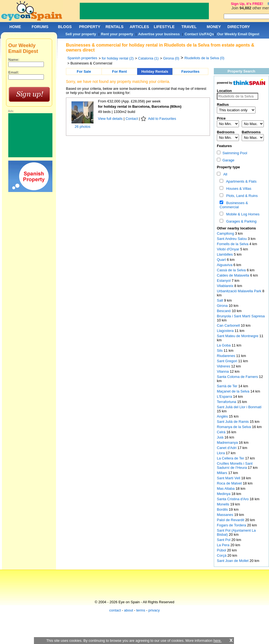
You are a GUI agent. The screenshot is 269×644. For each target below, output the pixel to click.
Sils (220, 351)
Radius (223, 105)
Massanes (226, 515)
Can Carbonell (229, 325)
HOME (15, 27)
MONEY (214, 27)
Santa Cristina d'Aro (233, 499)
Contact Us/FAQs (199, 34)
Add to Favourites (162, 119)
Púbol (222, 550)
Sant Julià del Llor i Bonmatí (239, 407)
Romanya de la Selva (234, 427)
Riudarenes (227, 356)
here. (217, 641)
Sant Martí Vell (229, 478)
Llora (221, 453)
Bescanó (224, 311)
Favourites (190, 71)
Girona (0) (171, 58)
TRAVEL (189, 27)
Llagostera (226, 331)
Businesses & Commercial (234, 205)
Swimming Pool (232, 153)
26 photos (82, 127)
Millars (223, 473)
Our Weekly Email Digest (238, 34)
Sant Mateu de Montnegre (238, 336)
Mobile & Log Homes (242, 214)
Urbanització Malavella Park (240, 291)
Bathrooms (251, 132)
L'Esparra (225, 397)
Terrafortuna (227, 402)
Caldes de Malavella (234, 275)
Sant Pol (224, 540)
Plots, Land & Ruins (241, 196)
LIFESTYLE (164, 27)
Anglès (223, 416)
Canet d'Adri (227, 448)
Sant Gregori (227, 361)
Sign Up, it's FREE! (247, 4)
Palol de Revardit (231, 520)
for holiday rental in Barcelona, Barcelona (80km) (140, 106)
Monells (223, 504)
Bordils (223, 509)
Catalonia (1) (148, 58)
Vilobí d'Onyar (229, 249)
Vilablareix (226, 286)
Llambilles (225, 254)
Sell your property (81, 34)
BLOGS (65, 27)
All (224, 174)
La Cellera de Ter (231, 458)
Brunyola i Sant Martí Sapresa (241, 316)
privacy (154, 610)
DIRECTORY (239, 27)
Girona (223, 306)
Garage (226, 160)
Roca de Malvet (230, 483)
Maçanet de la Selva (234, 391)
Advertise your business (159, 34)
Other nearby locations (236, 228)
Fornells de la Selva (233, 244)
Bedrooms (226, 132)
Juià (221, 437)
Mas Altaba (226, 489)
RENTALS (114, 27)
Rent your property (117, 34)
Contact (132, 119)
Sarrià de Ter (228, 386)
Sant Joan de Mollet (233, 561)
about (129, 610)
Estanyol (224, 281)
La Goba (224, 345)
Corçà (222, 555)
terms (141, 610)
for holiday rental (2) (118, 58)
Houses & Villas (238, 189)
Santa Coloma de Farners (238, 377)
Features (224, 146)
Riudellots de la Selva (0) (204, 58)
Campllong (226, 233)
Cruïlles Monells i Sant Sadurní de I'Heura (235, 466)
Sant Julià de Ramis (233, 422)
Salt (220, 300)
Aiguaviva (225, 265)
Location (224, 91)
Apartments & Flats (240, 181)
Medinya (224, 494)
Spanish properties (82, 58)
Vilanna (223, 371)
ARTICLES (139, 27)
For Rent (119, 71)
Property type (228, 167)
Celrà (222, 432)
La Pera (224, 545)
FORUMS (40, 27)
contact (115, 610)
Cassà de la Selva (232, 270)
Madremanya (228, 443)
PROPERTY (90, 27)
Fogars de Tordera (232, 525)
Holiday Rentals (155, 71)
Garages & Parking (240, 221)
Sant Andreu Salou (232, 239)
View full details (111, 119)
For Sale (84, 71)
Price (221, 118)
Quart (222, 260)
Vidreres (224, 366)
